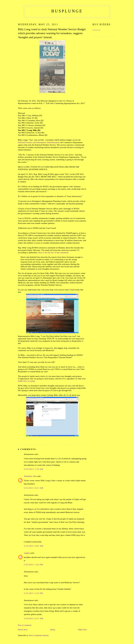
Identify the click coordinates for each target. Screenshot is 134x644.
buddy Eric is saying (26, 381)
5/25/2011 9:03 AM (34, 546)
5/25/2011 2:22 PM (33, 593)
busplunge (67, 11)
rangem (27, 553)
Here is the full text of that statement (53, 252)
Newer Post (23, 630)
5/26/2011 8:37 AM (34, 618)
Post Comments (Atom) (39, 635)
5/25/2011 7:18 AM (34, 469)
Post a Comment (25, 625)
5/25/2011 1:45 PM (33, 565)
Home (53, 630)
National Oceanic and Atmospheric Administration (39, 142)
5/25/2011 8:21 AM (34, 488)
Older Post (82, 630)
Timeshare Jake (30, 476)
